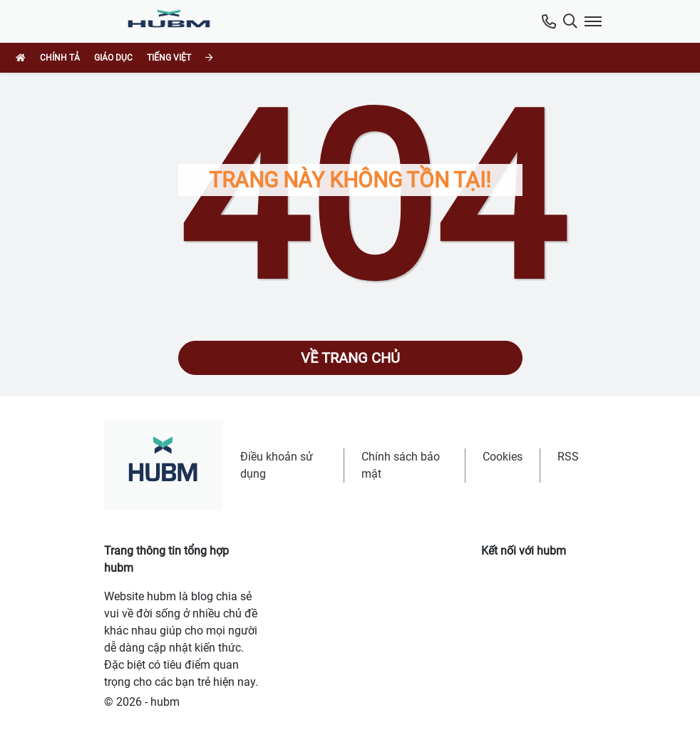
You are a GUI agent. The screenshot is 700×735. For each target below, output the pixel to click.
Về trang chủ (350, 358)
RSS (568, 457)
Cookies (503, 457)
